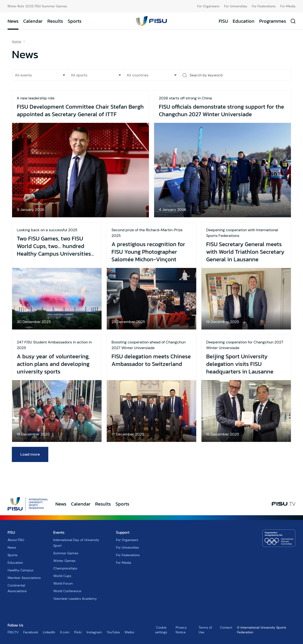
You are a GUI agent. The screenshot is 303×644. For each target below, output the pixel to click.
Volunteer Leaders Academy (75, 599)
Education (244, 21)
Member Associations (24, 578)
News (13, 21)
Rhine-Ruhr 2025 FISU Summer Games (37, 6)
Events (59, 532)
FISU (223, 21)
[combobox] (96, 75)
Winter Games (64, 561)
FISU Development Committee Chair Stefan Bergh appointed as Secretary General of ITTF (80, 111)
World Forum (63, 583)
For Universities (236, 6)
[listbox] (40, 75)
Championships (65, 568)
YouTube (113, 632)
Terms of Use (205, 630)
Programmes (273, 21)
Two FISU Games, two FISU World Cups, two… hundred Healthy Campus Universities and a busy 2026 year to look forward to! (54, 246)
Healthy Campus (20, 570)
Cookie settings (161, 630)
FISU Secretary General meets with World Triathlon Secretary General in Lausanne (245, 252)
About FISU (16, 540)
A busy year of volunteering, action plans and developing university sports (53, 364)
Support (123, 532)
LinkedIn (49, 632)
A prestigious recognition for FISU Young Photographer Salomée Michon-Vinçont (148, 252)
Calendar (33, 21)
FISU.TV (13, 632)
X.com (65, 632)
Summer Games (66, 553)
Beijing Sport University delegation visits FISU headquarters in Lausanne (240, 364)
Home (16, 41)
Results (55, 21)
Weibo (129, 632)
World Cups (62, 576)
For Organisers (208, 6)
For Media (288, 6)
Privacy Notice (181, 630)
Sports (75, 21)
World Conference (67, 591)
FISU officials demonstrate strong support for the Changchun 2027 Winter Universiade (221, 111)
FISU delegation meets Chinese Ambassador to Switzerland (151, 360)
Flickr (78, 632)
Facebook (31, 632)
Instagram (94, 632)
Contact (226, 627)
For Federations (264, 6)
